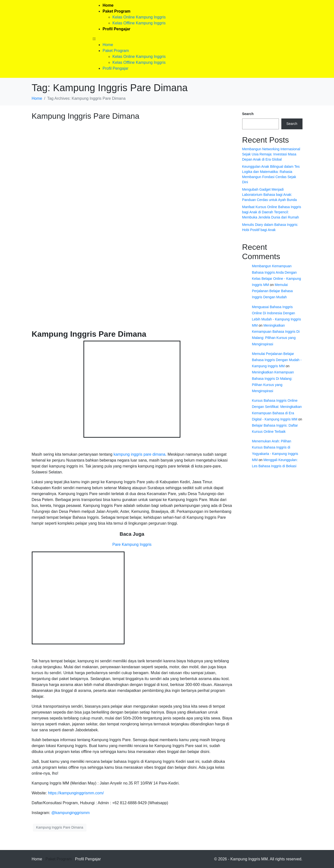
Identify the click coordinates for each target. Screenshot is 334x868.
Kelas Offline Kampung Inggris (139, 23)
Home (108, 5)
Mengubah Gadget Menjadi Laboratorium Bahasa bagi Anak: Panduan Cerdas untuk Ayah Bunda (270, 195)
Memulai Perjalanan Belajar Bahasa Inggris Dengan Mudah (272, 291)
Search (248, 114)
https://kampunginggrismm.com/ (76, 793)
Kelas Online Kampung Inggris (139, 17)
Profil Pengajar (117, 29)
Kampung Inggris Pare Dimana (86, 116)
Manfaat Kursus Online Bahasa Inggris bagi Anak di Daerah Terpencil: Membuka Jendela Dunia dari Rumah (272, 212)
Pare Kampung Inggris (132, 544)
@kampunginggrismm (71, 813)
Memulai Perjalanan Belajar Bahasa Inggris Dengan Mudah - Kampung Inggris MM (277, 360)
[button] (211, 39)
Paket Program (117, 11)
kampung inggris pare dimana (139, 454)
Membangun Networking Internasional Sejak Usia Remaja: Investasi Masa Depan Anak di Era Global (271, 154)
